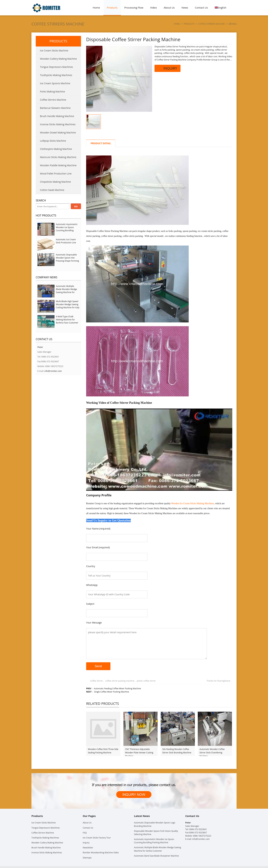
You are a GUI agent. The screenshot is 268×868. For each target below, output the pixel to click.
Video (153, 8)
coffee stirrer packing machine (120, 681)
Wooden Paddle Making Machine (58, 165)
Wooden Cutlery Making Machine (58, 59)
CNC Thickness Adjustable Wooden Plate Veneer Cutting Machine (139, 751)
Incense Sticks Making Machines (58, 124)
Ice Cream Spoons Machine (55, 83)
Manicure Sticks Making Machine (58, 157)
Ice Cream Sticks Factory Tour (97, 838)
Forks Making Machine (52, 91)
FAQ (85, 833)
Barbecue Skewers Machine (55, 108)
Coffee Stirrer (96, 681)
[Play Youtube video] (159, 450)
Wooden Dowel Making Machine (58, 133)
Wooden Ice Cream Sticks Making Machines (193, 503)
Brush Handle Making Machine (57, 116)
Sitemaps (87, 858)
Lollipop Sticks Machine (53, 141)
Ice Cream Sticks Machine (54, 50)
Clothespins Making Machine (56, 149)
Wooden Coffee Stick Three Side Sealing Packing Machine (103, 751)
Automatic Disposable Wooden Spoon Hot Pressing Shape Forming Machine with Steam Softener (67, 261)
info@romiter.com (53, 371)
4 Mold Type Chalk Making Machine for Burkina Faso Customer (67, 320)
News (185, 8)
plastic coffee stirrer (146, 681)
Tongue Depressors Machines (56, 67)
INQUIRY (167, 68)
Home (96, 8)
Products (112, 8)
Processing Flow (134, 8)
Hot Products (46, 215)
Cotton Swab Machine (52, 190)
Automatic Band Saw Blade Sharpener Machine (156, 856)
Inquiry (86, 843)
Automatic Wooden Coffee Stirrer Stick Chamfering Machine (212, 751)
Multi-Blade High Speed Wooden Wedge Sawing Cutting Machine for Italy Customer (68, 306)
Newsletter (88, 848)
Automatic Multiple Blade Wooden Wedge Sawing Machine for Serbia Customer (66, 291)
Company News (46, 277)
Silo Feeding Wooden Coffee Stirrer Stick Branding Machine (177, 751)
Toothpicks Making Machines (56, 75)
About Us (169, 8)
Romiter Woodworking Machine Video (101, 853)
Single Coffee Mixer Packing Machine (112, 692)
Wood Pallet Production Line (56, 174)
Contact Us (202, 8)
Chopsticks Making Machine (55, 182)
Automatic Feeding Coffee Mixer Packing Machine (117, 689)
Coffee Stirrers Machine (58, 24)
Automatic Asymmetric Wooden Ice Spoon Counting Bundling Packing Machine (67, 229)
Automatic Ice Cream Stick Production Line (66, 241)
